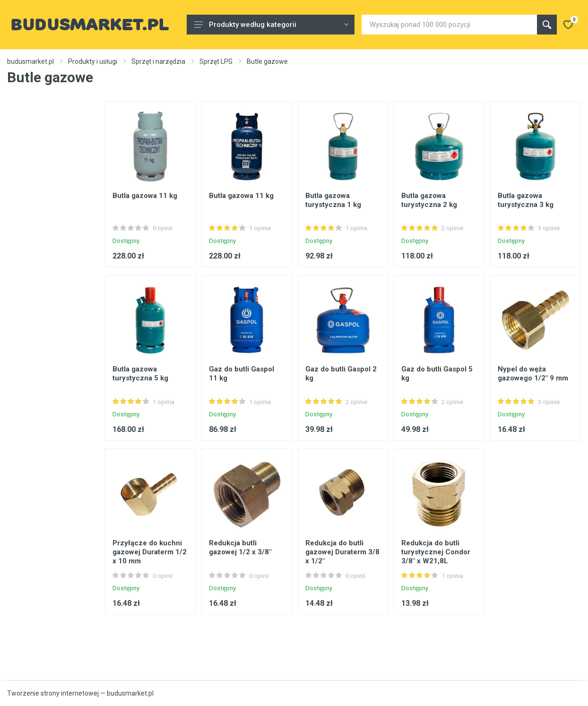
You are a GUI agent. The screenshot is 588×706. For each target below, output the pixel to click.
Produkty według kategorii (271, 25)
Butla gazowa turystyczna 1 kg (333, 200)
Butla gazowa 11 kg (145, 196)
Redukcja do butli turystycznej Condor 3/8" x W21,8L (436, 552)
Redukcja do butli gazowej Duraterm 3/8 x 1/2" (342, 552)
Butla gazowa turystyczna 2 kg (429, 200)
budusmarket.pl (30, 61)
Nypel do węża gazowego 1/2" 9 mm (533, 374)
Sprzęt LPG (216, 61)
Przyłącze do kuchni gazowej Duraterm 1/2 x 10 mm (150, 552)
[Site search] (449, 25)
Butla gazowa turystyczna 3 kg (526, 200)
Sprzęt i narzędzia (158, 61)
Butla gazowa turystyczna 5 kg (140, 374)
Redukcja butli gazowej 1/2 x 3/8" (240, 547)
